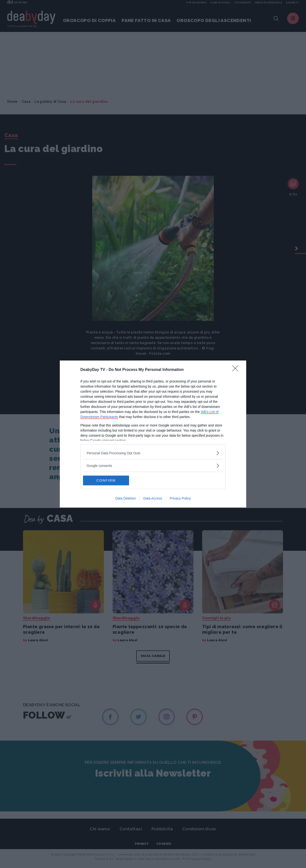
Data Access (153, 498)
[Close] (237, 370)
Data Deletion (126, 498)
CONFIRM (106, 480)
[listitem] (153, 453)
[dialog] (153, 434)
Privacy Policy (180, 498)
